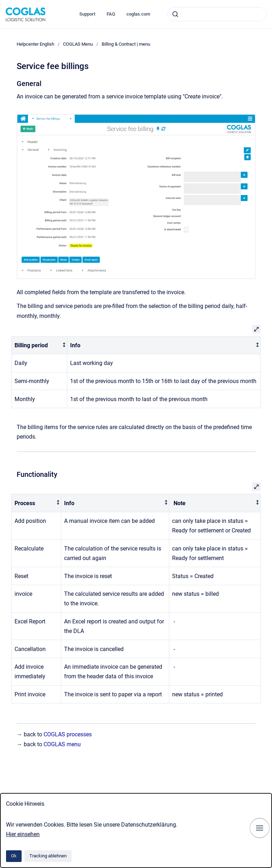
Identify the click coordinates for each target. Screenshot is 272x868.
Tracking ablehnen (48, 856)
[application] (270, 866)
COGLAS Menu (78, 44)
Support (87, 14)
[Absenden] (175, 14)
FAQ (111, 14)
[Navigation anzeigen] (260, 828)
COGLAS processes (68, 734)
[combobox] (217, 14)
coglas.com (138, 14)
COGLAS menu (62, 744)
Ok (14, 856)
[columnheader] (39, 345)
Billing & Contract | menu (126, 44)
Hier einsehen (23, 834)
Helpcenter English (35, 44)
